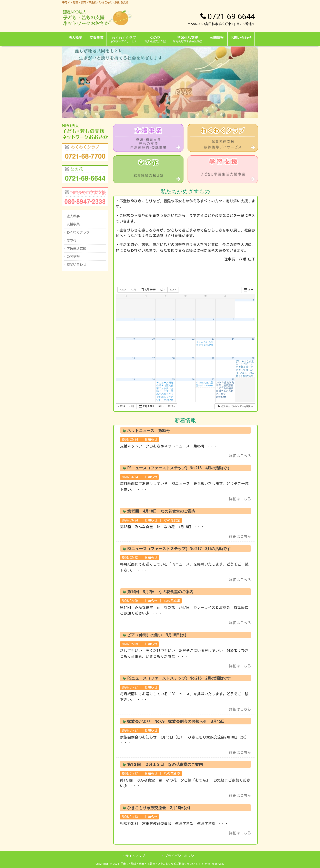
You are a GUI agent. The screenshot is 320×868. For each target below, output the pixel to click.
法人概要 (73, 216)
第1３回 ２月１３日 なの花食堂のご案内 (165, 764)
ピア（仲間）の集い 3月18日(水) (157, 635)
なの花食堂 (172, 520)
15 (253, 339)
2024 (123, 290)
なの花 (71, 240)
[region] (160, 82)
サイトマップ (135, 856)
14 (233, 339)
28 (233, 379)
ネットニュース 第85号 (149, 431)
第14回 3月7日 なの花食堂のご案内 (160, 592)
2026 (173, 290)
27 (213, 379)
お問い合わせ (76, 265)
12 (193, 339)
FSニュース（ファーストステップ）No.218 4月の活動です (179, 468)
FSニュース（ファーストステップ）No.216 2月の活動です (179, 678)
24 (153, 379)
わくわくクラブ (78, 232)
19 (193, 358)
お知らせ (151, 440)
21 (233, 358)
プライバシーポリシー (181, 856)
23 (133, 379)
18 (173, 358)
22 (253, 358)
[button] (235, 406)
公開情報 (73, 257)
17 (153, 358)
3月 (163, 290)
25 (173, 379)
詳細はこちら (240, 456)
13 (213, 339)
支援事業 (73, 224)
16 (133, 358)
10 (153, 339)
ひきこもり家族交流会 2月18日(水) (159, 808)
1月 (134, 290)
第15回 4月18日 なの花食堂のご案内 (161, 511)
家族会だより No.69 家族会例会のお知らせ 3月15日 (176, 721)
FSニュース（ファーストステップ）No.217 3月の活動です (179, 549)
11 (173, 339)
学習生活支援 (76, 248)
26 (193, 379)
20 (213, 358)
